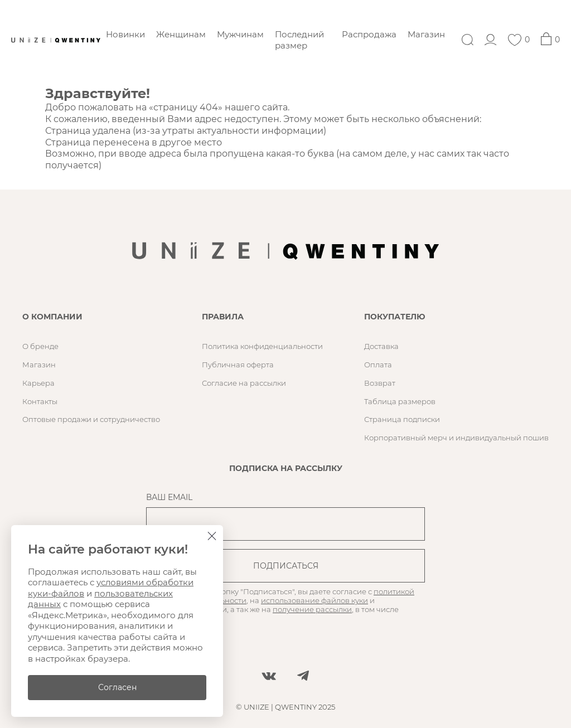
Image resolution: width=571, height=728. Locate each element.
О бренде (40, 346)
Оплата (378, 365)
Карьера (38, 383)
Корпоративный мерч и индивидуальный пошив (456, 438)
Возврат (380, 383)
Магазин (426, 34)
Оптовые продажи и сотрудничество (91, 419)
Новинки (125, 34)
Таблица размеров (400, 401)
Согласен (117, 687)
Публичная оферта (238, 365)
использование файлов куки (314, 600)
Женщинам (181, 34)
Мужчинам (240, 34)
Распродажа (369, 34)
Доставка (381, 346)
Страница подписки (402, 419)
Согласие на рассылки (244, 383)
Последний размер (299, 40)
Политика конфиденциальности (262, 346)
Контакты (40, 401)
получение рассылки (312, 609)
